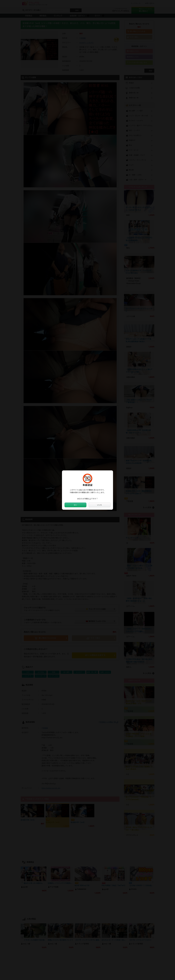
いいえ (100, 505)
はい (75, 505)
